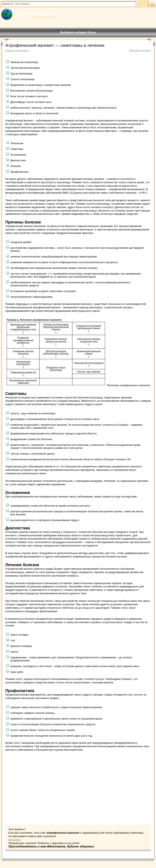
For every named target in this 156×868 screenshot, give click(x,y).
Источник (14, 840)
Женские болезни (140, 50)
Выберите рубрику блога (78, 32)
